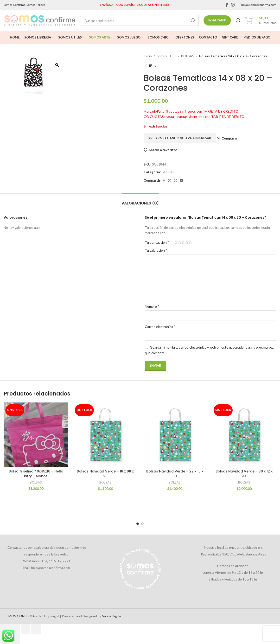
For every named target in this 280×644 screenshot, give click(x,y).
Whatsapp (217, 20)
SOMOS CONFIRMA (19, 616)
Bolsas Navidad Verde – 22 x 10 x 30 (175, 474)
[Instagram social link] (233, 5)
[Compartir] (25, 629)
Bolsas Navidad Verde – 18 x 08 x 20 (105, 474)
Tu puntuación (157, 242)
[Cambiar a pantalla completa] (15, 629)
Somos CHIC (166, 56)
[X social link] (170, 181)
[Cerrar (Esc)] (36, 629)
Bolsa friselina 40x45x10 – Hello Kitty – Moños (36, 474)
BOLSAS (188, 56)
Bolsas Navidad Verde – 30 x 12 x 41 (244, 474)
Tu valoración (156, 250)
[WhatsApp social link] (176, 181)
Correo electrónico (160, 326)
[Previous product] (146, 66)
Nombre (152, 306)
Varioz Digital (112, 616)
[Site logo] (40, 20)
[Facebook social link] (227, 5)
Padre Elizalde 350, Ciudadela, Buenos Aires (233, 554)
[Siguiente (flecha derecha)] (15, 639)
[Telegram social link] (182, 181)
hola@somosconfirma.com (259, 5)
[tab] (140, 201)
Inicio (148, 56)
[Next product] (156, 66)
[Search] (140, 20)
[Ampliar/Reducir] (5, 629)
